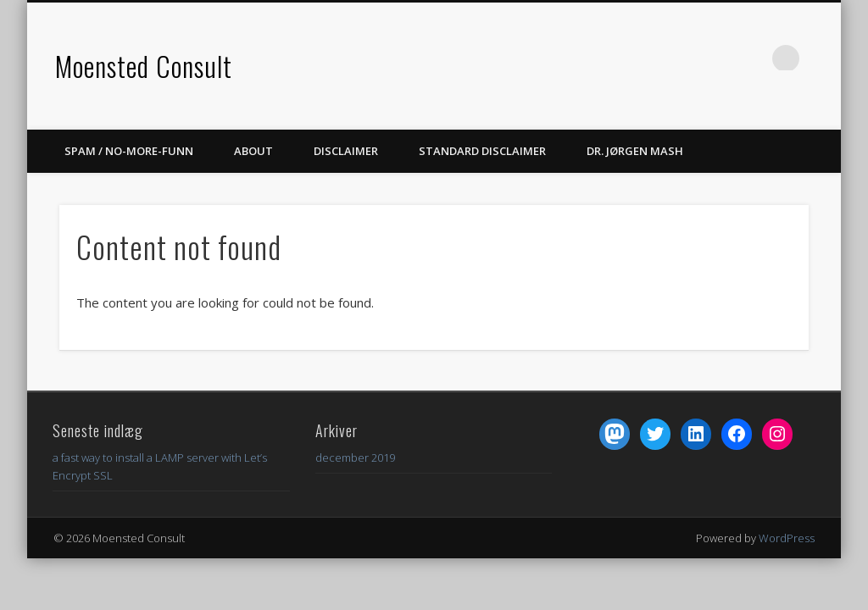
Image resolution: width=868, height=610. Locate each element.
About (253, 151)
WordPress (787, 538)
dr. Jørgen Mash (635, 151)
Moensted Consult (144, 66)
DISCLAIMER (346, 151)
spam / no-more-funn (129, 151)
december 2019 (355, 457)
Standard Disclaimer (482, 151)
